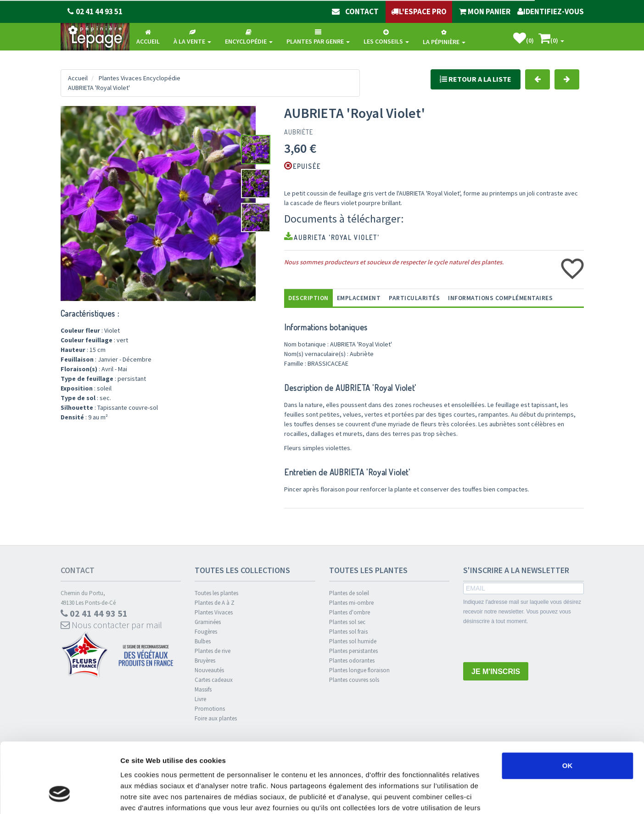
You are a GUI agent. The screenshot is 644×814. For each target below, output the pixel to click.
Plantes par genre (318, 37)
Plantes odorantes (352, 661)
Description (308, 298)
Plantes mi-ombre (351, 603)
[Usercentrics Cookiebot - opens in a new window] (59, 796)
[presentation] (533, 644)
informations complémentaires (500, 298)
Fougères (206, 632)
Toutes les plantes (216, 593)
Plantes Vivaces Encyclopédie (140, 78)
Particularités (414, 298)
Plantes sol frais (348, 632)
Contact (78, 570)
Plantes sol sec (347, 622)
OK (568, 705)
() (524, 39)
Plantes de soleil (349, 593)
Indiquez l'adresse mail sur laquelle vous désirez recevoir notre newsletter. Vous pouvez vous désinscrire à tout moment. (522, 612)
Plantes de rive (213, 651)
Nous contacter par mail (111, 625)
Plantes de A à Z (215, 603)
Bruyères (205, 661)
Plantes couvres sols (354, 680)
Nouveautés (209, 670)
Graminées (208, 622)
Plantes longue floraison (359, 670)
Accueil (78, 78)
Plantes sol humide (353, 641)
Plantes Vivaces (214, 612)
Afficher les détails (506, 796)
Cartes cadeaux (214, 680)
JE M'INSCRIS (496, 672)
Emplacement (359, 298)
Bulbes (203, 641)
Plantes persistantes (353, 651)
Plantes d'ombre (350, 612)
